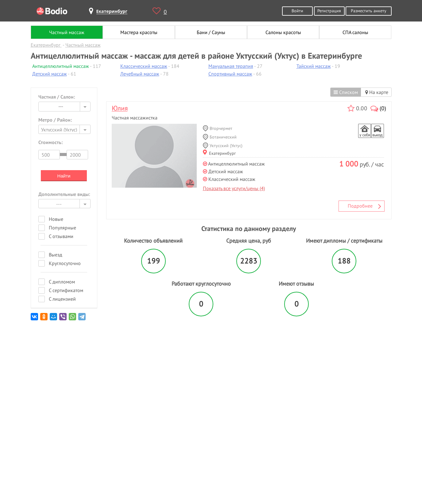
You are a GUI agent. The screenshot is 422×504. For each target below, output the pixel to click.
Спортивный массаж (230, 74)
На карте (377, 92)
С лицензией (62, 299)
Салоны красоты (283, 32)
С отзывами (61, 236)
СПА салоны (355, 32)
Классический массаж (144, 66)
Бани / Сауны (211, 32)
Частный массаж (67, 32)
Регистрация (329, 11)
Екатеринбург (219, 153)
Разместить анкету (369, 11)
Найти (64, 176)
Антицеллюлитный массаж (61, 66)
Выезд (56, 255)
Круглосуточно (65, 263)
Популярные (62, 228)
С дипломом (62, 282)
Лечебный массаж (140, 74)
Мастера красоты (139, 32)
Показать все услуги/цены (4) (234, 188)
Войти (297, 11)
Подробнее (365, 206)
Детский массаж (50, 74)
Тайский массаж (314, 66)
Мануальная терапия (231, 66)
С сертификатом (66, 290)
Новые (56, 219)
